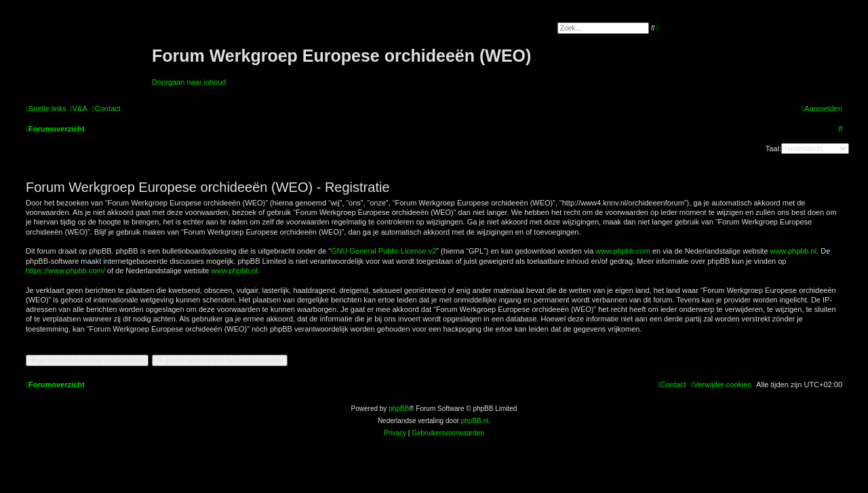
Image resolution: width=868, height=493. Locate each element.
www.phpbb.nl (794, 251)
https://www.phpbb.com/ (65, 271)
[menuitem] (79, 109)
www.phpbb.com (623, 251)
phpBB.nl (475, 421)
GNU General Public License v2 (383, 251)
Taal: (773, 149)
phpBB (399, 409)
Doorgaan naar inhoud (189, 82)
